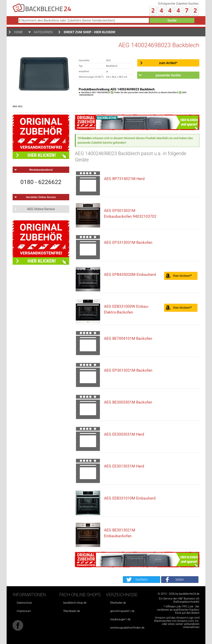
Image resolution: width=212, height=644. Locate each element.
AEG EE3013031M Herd (124, 466)
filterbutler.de (118, 603)
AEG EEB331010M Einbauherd (130, 498)
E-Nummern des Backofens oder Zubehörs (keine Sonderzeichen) (18, 22)
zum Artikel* (168, 63)
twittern (142, 579)
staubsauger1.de (120, 619)
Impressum (24, 611)
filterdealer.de (72, 611)
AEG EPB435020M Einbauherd (130, 275)
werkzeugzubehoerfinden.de (127, 628)
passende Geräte (168, 75)
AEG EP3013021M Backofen (128, 370)
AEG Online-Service (41, 209)
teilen (180, 579)
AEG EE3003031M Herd (124, 434)
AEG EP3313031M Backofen (128, 243)
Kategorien (43, 32)
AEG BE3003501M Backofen (128, 402)
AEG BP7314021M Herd (124, 179)
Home (18, 32)
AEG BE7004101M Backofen (128, 339)
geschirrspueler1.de (122, 611)
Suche (172, 20)
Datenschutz (24, 603)
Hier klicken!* (182, 276)
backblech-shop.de (75, 603)
